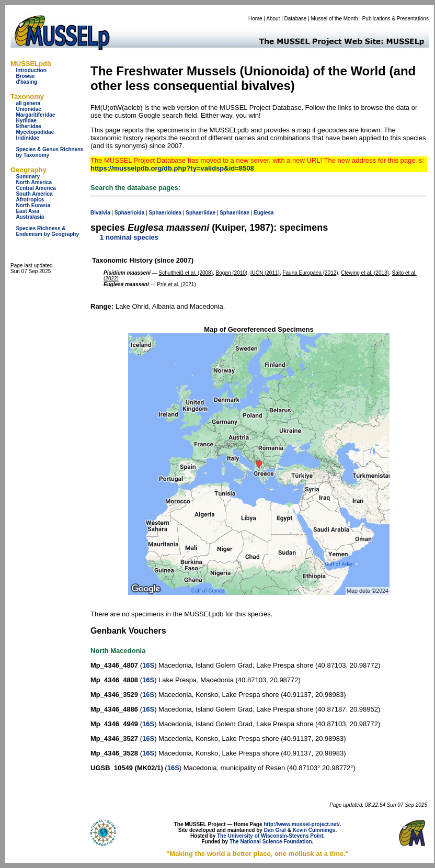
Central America (36, 188)
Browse (25, 76)
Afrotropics (30, 200)
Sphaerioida (129, 213)
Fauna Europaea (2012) (310, 273)
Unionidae (28, 109)
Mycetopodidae (35, 132)
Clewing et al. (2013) (365, 273)
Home (255, 19)
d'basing (26, 82)
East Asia (27, 211)
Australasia (30, 217)
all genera (28, 103)
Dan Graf (275, 830)
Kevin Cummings (314, 830)
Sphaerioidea (165, 213)
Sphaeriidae (201, 213)
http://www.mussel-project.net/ (301, 824)
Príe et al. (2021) (176, 284)
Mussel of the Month (335, 19)
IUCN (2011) (265, 273)
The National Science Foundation (271, 842)
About (273, 19)
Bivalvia (100, 213)
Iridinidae (27, 138)
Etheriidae (28, 126)
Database (296, 19)
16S (148, 665)
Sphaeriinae (234, 213)
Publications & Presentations (396, 19)
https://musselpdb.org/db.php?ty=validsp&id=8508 (172, 168)
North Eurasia (33, 205)
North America (34, 182)
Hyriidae (26, 121)
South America (34, 194)
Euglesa (264, 213)
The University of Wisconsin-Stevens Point (270, 836)
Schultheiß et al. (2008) (186, 273)
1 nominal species (129, 237)
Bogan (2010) (232, 273)
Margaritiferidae (35, 115)
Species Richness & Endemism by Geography (47, 231)
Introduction (31, 70)
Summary (28, 177)
